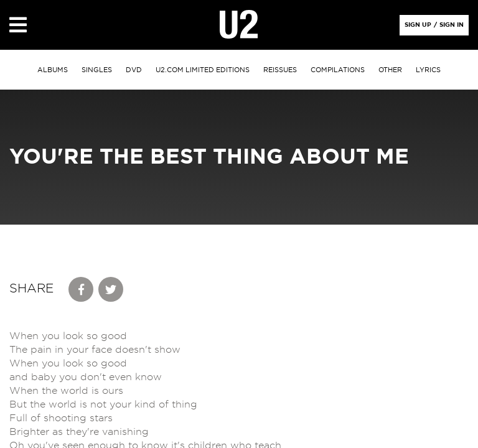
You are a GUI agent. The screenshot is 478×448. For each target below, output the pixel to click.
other (390, 70)
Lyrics (428, 70)
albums (53, 70)
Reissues (280, 70)
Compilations (338, 70)
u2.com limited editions (203, 70)
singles (97, 70)
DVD (134, 70)
